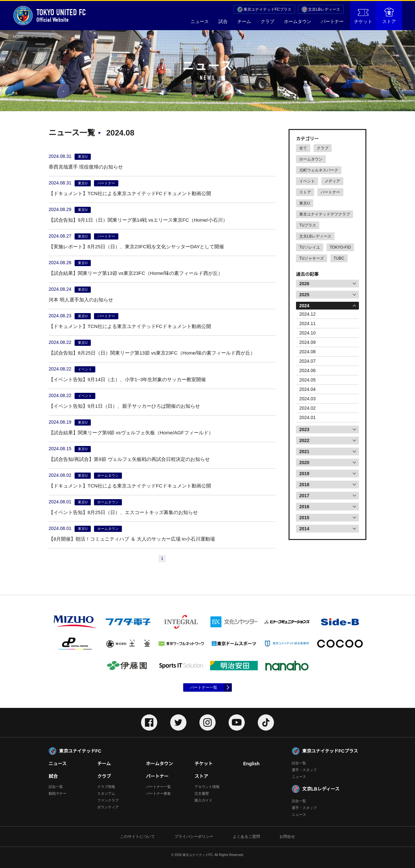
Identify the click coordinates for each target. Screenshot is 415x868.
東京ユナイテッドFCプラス (267, 9)
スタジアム (106, 793)
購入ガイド (203, 800)
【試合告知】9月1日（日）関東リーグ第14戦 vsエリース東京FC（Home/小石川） (138, 220)
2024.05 (308, 380)
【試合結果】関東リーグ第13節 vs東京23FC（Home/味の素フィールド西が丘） (136, 273)
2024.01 (308, 417)
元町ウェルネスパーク (319, 170)
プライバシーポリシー (194, 837)
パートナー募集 (158, 793)
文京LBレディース (324, 9)
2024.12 (308, 314)
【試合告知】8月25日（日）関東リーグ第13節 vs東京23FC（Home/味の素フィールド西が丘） (152, 353)
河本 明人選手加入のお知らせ (81, 300)
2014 (304, 529)
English (251, 764)
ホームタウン (298, 21)
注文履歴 (202, 793)
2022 (304, 440)
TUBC (339, 258)
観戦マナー (58, 793)
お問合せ (287, 837)
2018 (304, 485)
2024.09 (308, 342)
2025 (304, 295)
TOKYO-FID (340, 247)
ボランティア (108, 807)
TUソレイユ (310, 247)
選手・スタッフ (304, 770)
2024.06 (308, 370)
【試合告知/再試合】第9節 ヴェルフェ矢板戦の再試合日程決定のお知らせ (129, 459)
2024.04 (308, 389)
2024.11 (308, 323)
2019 (304, 474)
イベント (307, 181)
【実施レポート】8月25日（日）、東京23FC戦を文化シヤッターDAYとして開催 (136, 246)
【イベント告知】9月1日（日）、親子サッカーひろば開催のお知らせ (124, 406)
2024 (304, 306)
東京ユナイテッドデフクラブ (325, 214)
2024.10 (308, 333)
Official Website (49, 16)
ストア (389, 16)
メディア (332, 181)
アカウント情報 (207, 787)
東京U (305, 203)
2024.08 (308, 352)
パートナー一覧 (204, 687)
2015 (304, 518)
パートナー (332, 21)
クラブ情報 (106, 787)
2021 (304, 452)
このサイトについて (137, 837)
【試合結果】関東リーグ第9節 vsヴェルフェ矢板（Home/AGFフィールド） (131, 433)
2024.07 (308, 361)
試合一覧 (56, 787)
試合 (223, 21)
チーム (244, 21)
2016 (304, 507)
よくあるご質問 (246, 837)
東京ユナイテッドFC (80, 751)
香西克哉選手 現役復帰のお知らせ (86, 167)
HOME (18, 37)
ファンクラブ (108, 800)
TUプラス (308, 225)
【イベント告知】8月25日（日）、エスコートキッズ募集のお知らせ (123, 512)
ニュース (200, 21)
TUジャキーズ (312, 258)
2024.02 (308, 408)
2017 (304, 496)
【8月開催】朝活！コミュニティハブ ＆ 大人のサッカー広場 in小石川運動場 (132, 539)
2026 (304, 284)
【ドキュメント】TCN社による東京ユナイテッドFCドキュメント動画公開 (130, 193)
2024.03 (308, 399)
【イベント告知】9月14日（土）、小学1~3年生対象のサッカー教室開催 (127, 379)
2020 (304, 463)
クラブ (267, 21)
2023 (304, 429)
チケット (363, 17)
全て (303, 148)
